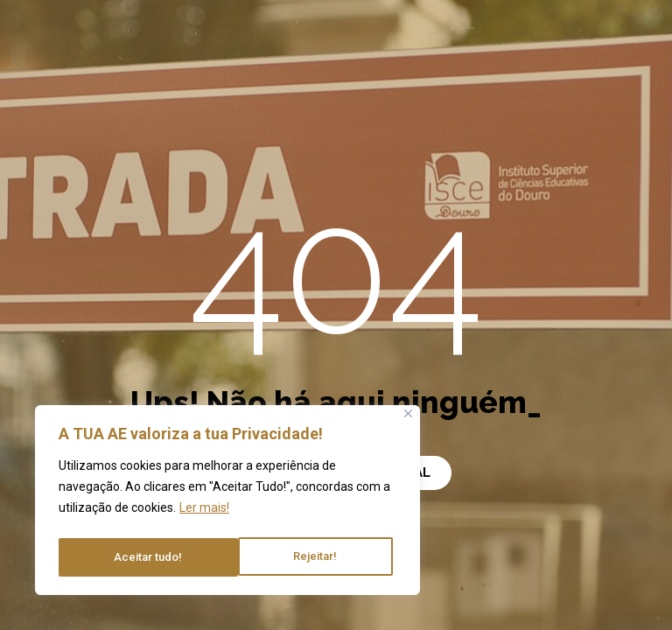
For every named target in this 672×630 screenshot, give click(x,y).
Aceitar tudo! (307, 557)
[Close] (408, 420)
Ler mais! (204, 514)
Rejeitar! (135, 557)
